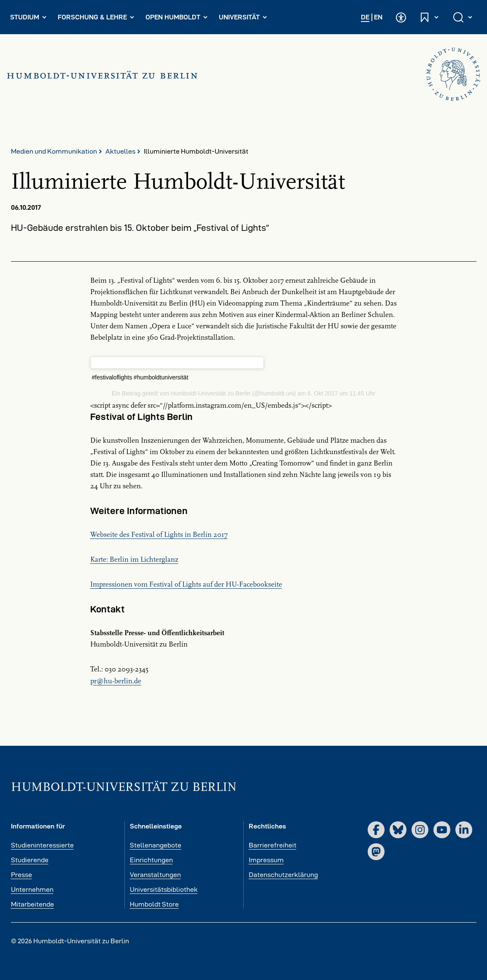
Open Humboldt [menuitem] (179, 19)
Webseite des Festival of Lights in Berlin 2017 (159, 535)
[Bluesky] (398, 830)
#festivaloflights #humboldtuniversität (140, 377)
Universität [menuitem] (245, 19)
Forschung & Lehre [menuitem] (96, 19)
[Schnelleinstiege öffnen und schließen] (430, 17)
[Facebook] (376, 830)
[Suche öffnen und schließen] (463, 17)
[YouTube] (442, 830)
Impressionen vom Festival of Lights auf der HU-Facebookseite (186, 585)
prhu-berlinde (116, 681)
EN (378, 17)
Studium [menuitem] (30, 19)
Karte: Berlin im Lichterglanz (134, 560)
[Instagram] (420, 830)
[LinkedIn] (464, 830)
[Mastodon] (376, 852)
